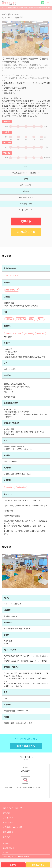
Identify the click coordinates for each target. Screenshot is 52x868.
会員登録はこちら (26, 746)
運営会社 (6, 852)
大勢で (46, 147)
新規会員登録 (8, 832)
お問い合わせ (8, 822)
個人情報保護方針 (8, 848)
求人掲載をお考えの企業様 (13, 827)
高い (46, 137)
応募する (26, 221)
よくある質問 (8, 818)
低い (6, 137)
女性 (46, 126)
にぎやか (47, 158)
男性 (6, 126)
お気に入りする (26, 232)
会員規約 (6, 844)
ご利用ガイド (8, 813)
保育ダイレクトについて (12, 808)
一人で (6, 147)
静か (6, 158)
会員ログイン (8, 837)
